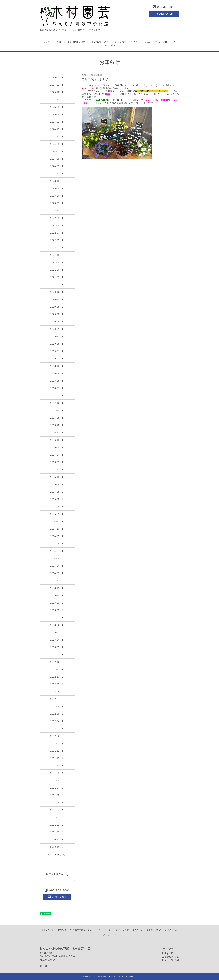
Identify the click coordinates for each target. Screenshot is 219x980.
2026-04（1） (57, 77)
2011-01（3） (57, 832)
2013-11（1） (57, 588)
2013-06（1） (57, 625)
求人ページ (137, 42)
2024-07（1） (57, 151)
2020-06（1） (57, 314)
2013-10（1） (57, 595)
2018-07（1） (57, 388)
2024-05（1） (57, 159)
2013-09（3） (57, 603)
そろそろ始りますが (95, 79)
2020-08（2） (57, 307)
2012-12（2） (57, 662)
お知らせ (61, 42)
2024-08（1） (57, 144)
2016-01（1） (57, 462)
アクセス (108, 42)
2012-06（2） (57, 706)
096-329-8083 (167, 7)
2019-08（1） (57, 344)
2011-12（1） (57, 751)
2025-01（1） (57, 122)
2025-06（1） (57, 114)
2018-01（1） (57, 396)
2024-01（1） (57, 166)
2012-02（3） (57, 736)
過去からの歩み (153, 42)
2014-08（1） (57, 544)
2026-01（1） (57, 85)
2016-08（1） (57, 447)
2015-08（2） (57, 492)
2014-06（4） (57, 558)
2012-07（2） (57, 699)
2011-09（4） (57, 773)
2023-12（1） (57, 174)
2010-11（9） (57, 847)
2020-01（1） (57, 329)
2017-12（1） (57, 403)
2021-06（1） (57, 270)
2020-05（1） (57, 322)
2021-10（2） (57, 255)
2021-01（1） (57, 285)
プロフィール (169, 42)
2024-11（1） (57, 129)
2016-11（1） (57, 433)
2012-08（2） (57, 692)
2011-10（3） (57, 766)
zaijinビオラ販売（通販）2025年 (85, 42)
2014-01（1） (57, 573)
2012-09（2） (57, 684)
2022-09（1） (57, 218)
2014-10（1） (57, 529)
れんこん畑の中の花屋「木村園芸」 (103, 977)
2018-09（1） (57, 373)
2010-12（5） (57, 840)
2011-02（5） (57, 825)
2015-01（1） (57, 514)
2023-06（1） (57, 196)
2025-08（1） (57, 107)
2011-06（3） (57, 795)
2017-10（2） (57, 410)
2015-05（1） (57, 507)
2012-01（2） (57, 743)
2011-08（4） (57, 780)
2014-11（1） (57, 521)
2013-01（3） (57, 655)
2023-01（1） (57, 203)
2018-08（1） (57, 381)
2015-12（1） (57, 470)
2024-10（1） (57, 137)
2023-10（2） (57, 181)
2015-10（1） (57, 477)
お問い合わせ (122, 42)
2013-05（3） (57, 632)
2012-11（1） (57, 669)
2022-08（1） (57, 225)
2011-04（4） (57, 810)
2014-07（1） (57, 551)
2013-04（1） (57, 640)
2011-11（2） (57, 758)
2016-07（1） (57, 455)
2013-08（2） (57, 610)
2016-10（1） (57, 440)
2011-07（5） (57, 788)
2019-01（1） (57, 359)
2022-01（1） (57, 248)
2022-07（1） (57, 233)
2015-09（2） (57, 484)
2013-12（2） (57, 581)
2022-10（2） (57, 211)
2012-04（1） (57, 721)
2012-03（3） (57, 729)
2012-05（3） (57, 714)
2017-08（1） (57, 418)
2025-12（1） (57, 92)
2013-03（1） (57, 647)
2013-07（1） (57, 618)
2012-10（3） (57, 677)
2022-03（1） (57, 240)
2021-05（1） (57, 277)
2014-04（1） (57, 566)
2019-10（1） (57, 336)
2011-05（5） (57, 803)
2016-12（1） (57, 425)
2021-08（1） (57, 262)
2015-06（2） (57, 499)
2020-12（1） (57, 292)
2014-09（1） (57, 536)
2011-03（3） (57, 817)
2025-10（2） (57, 100)
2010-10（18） (57, 854)
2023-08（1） (57, 188)
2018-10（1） (57, 366)
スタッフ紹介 (109, 45)
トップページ (48, 42)
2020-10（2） (57, 299)
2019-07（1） (57, 351)
